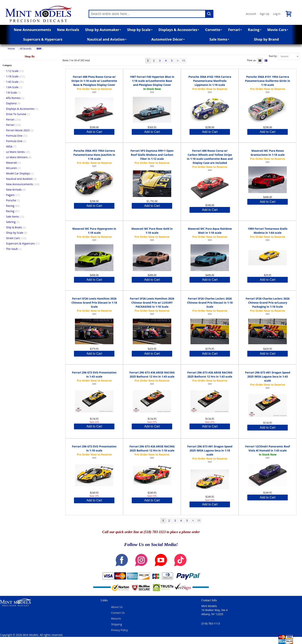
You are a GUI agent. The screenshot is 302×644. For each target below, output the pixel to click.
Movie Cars (278, 30)
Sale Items (219, 39)
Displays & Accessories (179, 30)
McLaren (11, 168)
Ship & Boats (14, 227)
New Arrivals (68, 30)
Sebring (11, 222)
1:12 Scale (12, 71)
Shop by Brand (266, 39)
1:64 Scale (12, 87)
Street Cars (13, 238)
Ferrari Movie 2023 (18, 130)
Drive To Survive (16, 114)
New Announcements (32, 30)
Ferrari (235, 30)
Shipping (117, 624)
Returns (116, 618)
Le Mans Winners (17, 157)
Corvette (214, 30)
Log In (277, 14)
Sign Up (264, 14)
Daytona (11, 103)
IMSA (9, 146)
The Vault (12, 249)
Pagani (10, 195)
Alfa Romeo (13, 98)
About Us (117, 607)
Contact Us (118, 613)
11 (184, 61)
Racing (255, 30)
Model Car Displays (18, 173)
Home (11, 49)
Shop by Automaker (103, 30)
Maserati (11, 163)
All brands (26, 49)
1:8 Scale (11, 93)
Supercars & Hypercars (43, 39)
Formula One (14, 136)
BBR (39, 49)
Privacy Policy (120, 630)
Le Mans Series (15, 152)
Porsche (11, 200)
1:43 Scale (12, 82)
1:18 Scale (12, 76)
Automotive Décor (168, 39)
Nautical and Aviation (107, 39)
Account (251, 14)
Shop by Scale (140, 30)
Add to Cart (94, 132)
